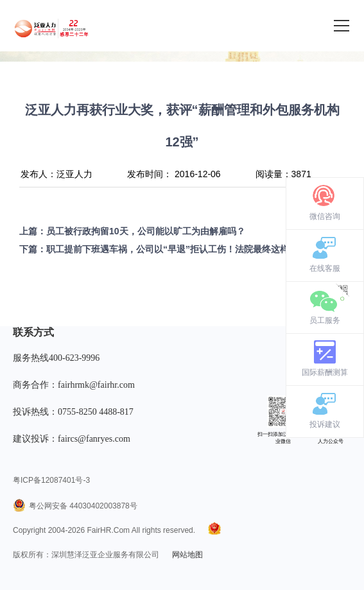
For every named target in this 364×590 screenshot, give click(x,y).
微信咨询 (325, 216)
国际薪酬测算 (325, 372)
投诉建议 (325, 424)
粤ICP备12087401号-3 (51, 480)
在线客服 (325, 268)
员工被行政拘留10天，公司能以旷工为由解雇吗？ (146, 231)
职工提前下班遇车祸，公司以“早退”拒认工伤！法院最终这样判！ (177, 249)
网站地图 (187, 555)
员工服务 (325, 320)
